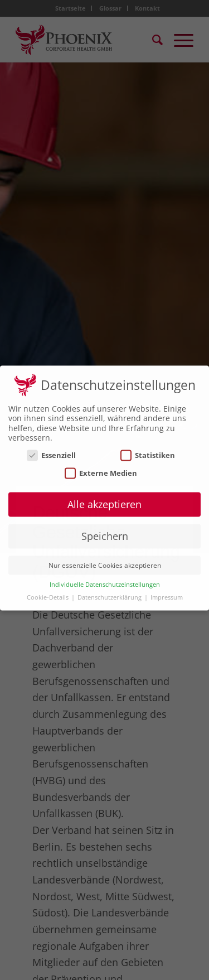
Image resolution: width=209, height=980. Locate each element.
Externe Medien (101, 468)
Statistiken (148, 450)
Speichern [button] (105, 530)
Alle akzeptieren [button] (104, 499)
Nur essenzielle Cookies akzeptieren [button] (105, 560)
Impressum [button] (167, 592)
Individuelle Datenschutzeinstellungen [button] (105, 579)
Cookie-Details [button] (48, 592)
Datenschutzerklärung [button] (110, 592)
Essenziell (51, 450)
